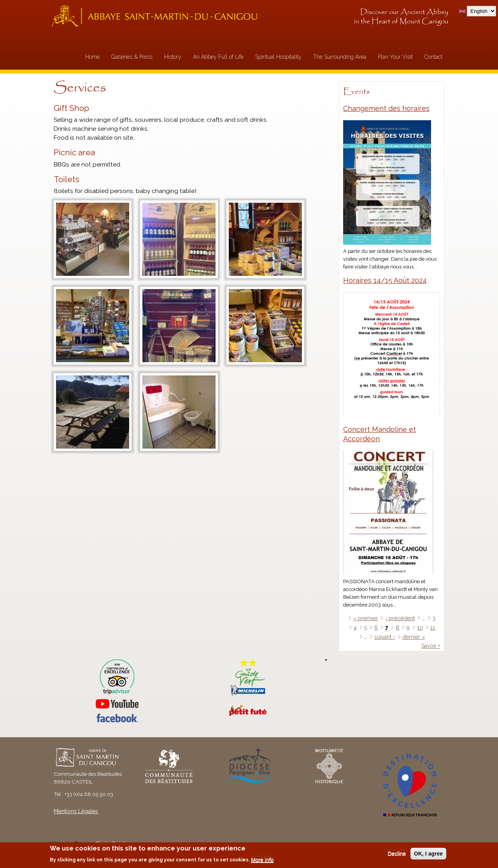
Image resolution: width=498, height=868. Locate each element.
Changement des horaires (386, 108)
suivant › (385, 637)
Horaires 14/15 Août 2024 (385, 280)
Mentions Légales (76, 811)
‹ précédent (400, 618)
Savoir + (431, 646)
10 (420, 628)
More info (262, 860)
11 (433, 628)
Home (92, 57)
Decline (397, 854)
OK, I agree (428, 854)
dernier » (414, 637)
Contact (433, 57)
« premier (366, 618)
